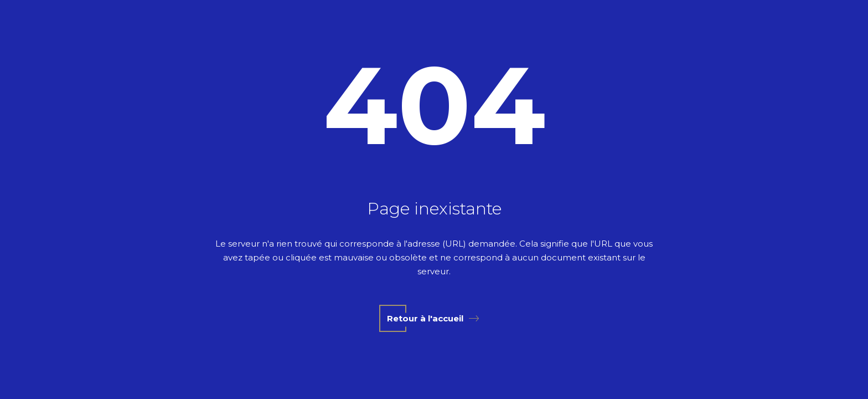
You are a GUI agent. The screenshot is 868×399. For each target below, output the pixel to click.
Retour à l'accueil (433, 318)
